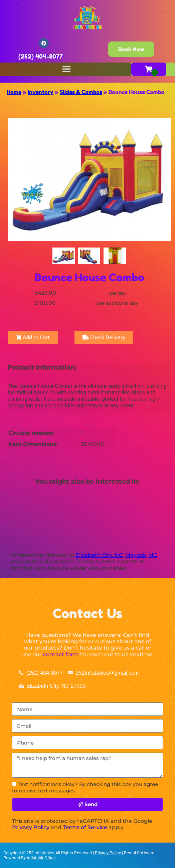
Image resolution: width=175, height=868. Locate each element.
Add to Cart (33, 337)
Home (14, 92)
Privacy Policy (31, 827)
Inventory (41, 92)
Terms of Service (85, 827)
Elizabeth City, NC (99, 555)
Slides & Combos (81, 92)
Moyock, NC (141, 555)
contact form (61, 654)
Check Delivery (104, 337)
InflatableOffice (41, 858)
